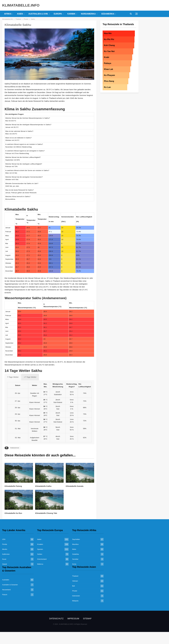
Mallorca (40, 564)
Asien (20, 14)
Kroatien (40, 544)
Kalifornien (6, 554)
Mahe (74, 549)
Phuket (75, 591)
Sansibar (75, 559)
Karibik (71, 14)
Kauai (4, 559)
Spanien (40, 549)
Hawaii (5, 564)
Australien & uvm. (38, 14)
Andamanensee (15, 448)
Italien (39, 539)
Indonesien (76, 596)
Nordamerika (88, 14)
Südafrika (76, 554)
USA (4, 539)
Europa (58, 14)
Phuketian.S (90, 79)
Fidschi (5, 595)
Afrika (8, 14)
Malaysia (75, 601)
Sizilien (40, 554)
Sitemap (87, 619)
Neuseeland (6, 590)
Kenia (74, 564)
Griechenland (42, 559)
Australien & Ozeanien (10, 585)
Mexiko (5, 549)
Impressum (73, 619)
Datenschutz (56, 619)
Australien (6, 580)
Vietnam (75, 581)
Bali (74, 586)
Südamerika (108, 14)
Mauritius (75, 544)
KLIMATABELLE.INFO (21, 5)
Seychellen (76, 539)
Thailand (75, 576)
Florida (5, 544)
